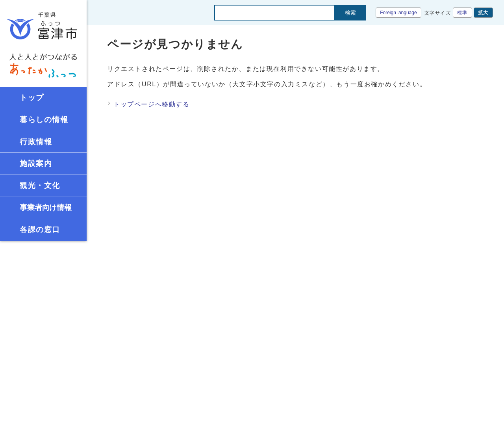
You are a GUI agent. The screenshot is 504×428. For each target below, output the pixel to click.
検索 (350, 13)
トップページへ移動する (152, 104)
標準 (462, 13)
